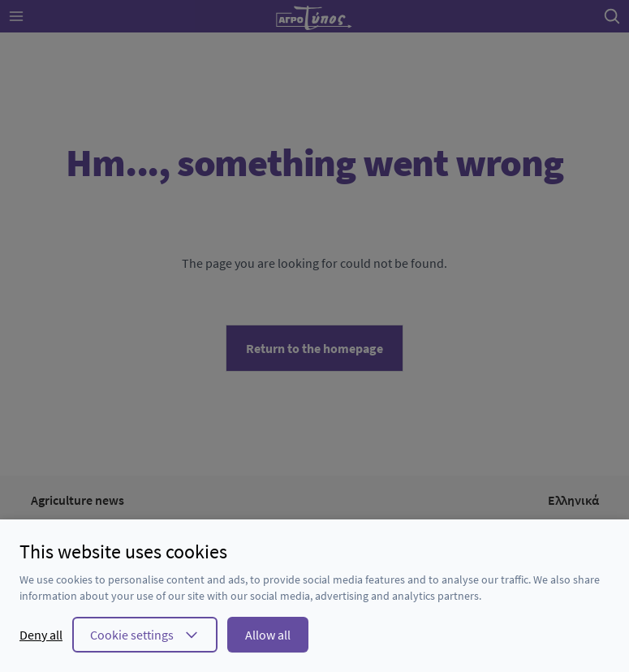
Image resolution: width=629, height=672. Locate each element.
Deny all (41, 635)
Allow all (268, 635)
